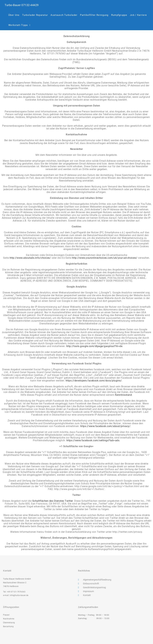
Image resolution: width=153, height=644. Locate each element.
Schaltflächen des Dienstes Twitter (53, 501)
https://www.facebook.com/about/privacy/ (105, 426)
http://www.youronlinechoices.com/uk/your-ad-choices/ (105, 258)
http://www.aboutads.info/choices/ (30, 258)
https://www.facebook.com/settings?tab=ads (93, 440)
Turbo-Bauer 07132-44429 (23, 5)
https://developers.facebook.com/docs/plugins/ (94, 381)
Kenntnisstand (123, 395)
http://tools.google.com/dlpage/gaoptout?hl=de (94, 346)
